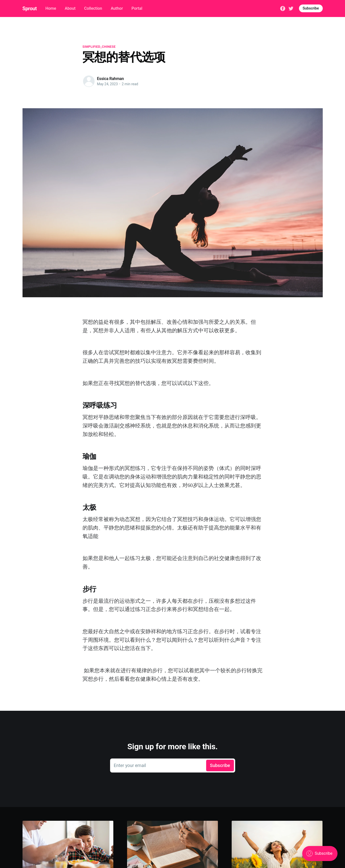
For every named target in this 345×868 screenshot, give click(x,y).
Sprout (30, 8)
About (70, 8)
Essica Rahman (111, 79)
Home (51, 8)
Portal (137, 8)
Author (117, 8)
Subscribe (311, 8)
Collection (93, 8)
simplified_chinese (99, 47)
